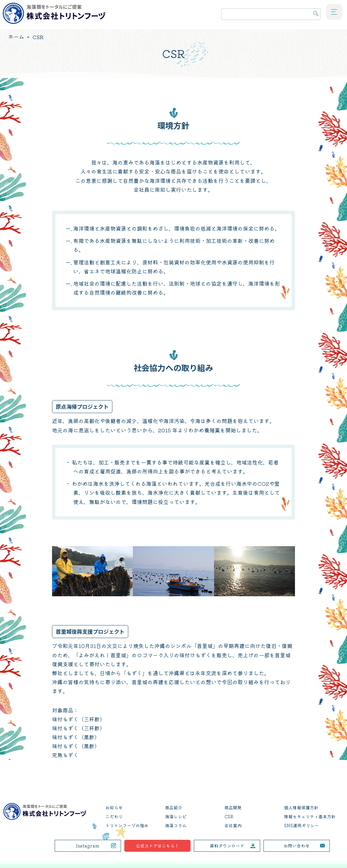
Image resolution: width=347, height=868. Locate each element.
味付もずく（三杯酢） (79, 719)
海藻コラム (176, 825)
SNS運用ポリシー (301, 825)
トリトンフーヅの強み (127, 825)
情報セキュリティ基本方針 (310, 816)
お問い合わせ (297, 846)
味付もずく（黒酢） (76, 737)
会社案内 (233, 825)
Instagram (88, 846)
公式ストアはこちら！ (157, 846)
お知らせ (114, 807)
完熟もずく (65, 755)
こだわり (114, 816)
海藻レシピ (176, 816)
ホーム (16, 37)
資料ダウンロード (227, 846)
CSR (229, 816)
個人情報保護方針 (301, 807)
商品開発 (233, 807)
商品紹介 (174, 807)
